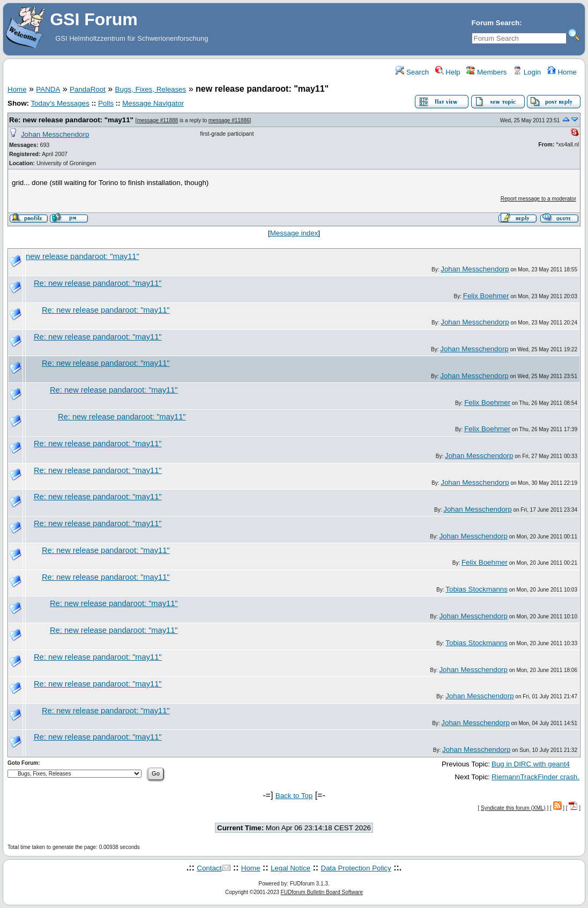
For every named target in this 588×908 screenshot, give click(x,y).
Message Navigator (153, 103)
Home (562, 72)
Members (486, 72)
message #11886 (229, 120)
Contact (209, 868)
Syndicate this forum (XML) (513, 808)
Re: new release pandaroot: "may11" (71, 120)
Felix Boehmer (486, 296)
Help (448, 72)
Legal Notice (291, 868)
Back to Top (294, 796)
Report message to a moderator (538, 199)
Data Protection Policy (356, 868)
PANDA (48, 89)
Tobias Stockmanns (477, 589)
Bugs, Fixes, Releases (151, 89)
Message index (294, 233)
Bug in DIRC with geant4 (531, 764)
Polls (106, 103)
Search (412, 72)
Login (527, 72)
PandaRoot (88, 89)
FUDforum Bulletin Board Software (322, 892)
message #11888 (157, 120)
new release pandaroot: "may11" (83, 256)
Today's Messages (60, 103)
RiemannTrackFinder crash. (535, 777)
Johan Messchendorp (55, 134)
